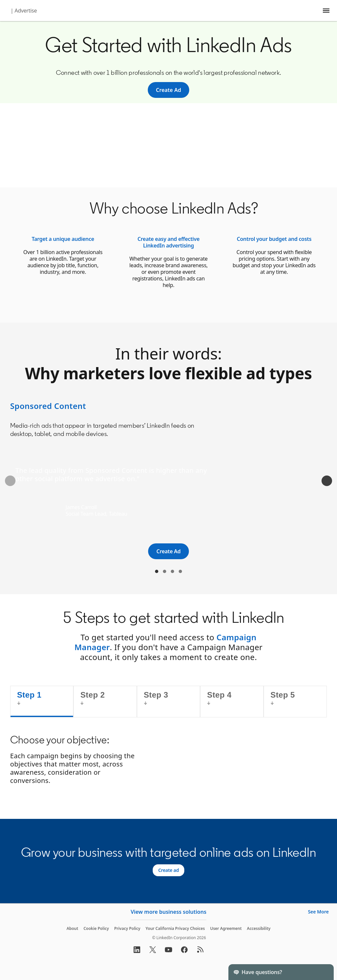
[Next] (327, 481)
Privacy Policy (127, 928)
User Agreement (226, 928)
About (72, 928)
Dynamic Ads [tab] (180, 571)
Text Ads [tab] (172, 571)
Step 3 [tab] (156, 695)
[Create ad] (169, 870)
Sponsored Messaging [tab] (165, 571)
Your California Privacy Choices (175, 928)
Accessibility (259, 928)
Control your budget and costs (274, 239)
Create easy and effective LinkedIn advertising (169, 242)
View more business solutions (168, 912)
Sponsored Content (48, 406)
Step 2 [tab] (92, 695)
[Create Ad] (168, 90)
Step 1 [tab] (29, 695)
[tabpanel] (169, 762)
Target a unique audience (63, 239)
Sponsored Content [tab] (157, 571)
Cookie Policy (96, 928)
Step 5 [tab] (283, 695)
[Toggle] (323, 972)
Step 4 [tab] (219, 695)
